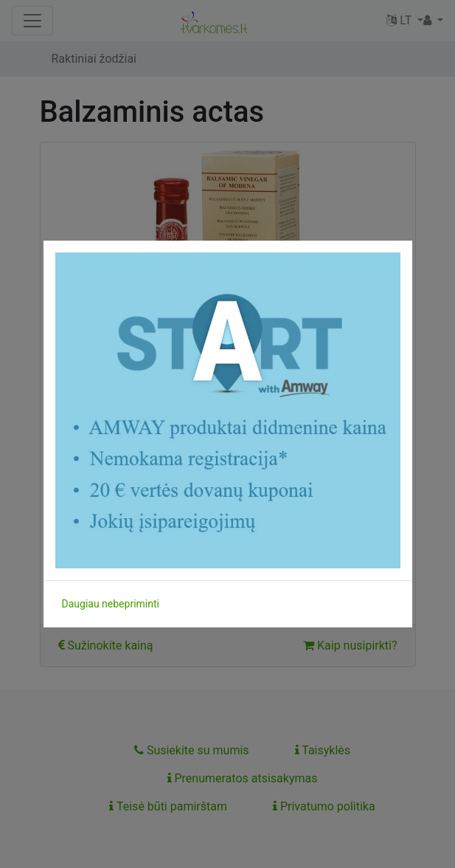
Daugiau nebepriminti (111, 604)
